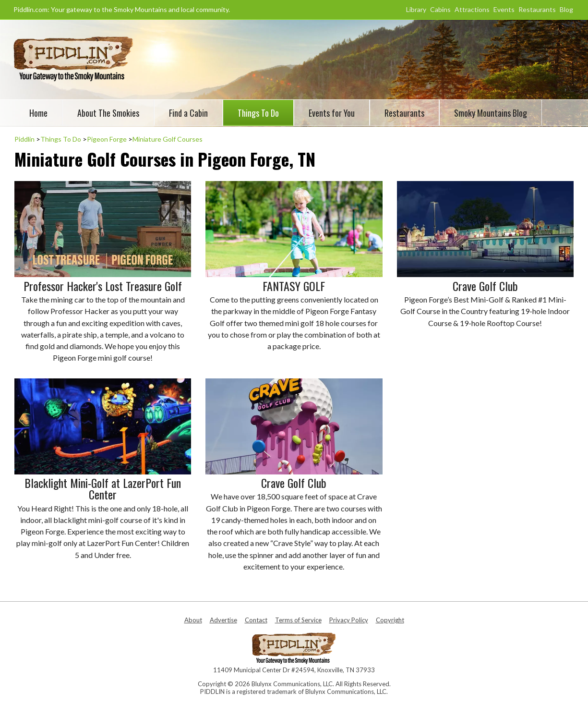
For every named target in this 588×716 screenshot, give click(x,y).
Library (416, 9)
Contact (256, 620)
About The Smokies (108, 113)
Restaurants (537, 9)
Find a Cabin (188, 113)
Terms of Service (298, 620)
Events (504, 9)
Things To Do (258, 113)
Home (38, 113)
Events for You (332, 113)
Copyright (390, 620)
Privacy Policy (349, 620)
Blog (566, 9)
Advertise (223, 620)
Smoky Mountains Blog (491, 113)
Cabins (440, 9)
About (193, 620)
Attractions (472, 9)
